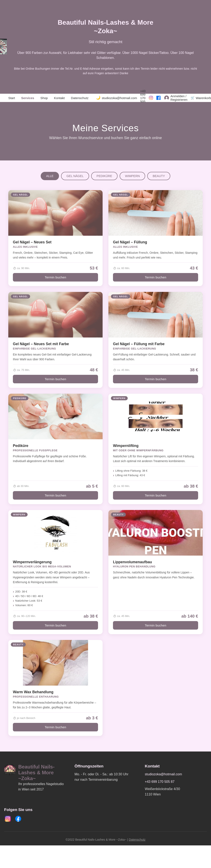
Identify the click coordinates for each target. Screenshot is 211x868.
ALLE (50, 176)
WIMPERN (132, 176)
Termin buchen (55, 277)
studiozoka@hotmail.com (119, 98)
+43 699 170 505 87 (143, 98)
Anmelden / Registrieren (179, 98)
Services (28, 98)
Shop (44, 98)
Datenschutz (80, 98)
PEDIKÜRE (104, 176)
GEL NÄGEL (75, 176)
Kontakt (59, 98)
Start (12, 98)
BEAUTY (159, 176)
